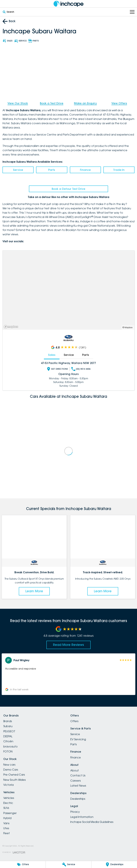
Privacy (75, 812)
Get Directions (57, 369)
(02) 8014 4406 (81, 369)
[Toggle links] (14, 852)
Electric (8, 803)
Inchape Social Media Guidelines (92, 822)
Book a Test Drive (52, 103)
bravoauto (10, 746)
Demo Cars (11, 770)
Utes (6, 828)
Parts (52, 170)
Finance (85, 170)
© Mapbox (128, 327)
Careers (75, 781)
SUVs (6, 808)
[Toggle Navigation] (132, 12)
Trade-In (119, 170)
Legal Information (82, 817)
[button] (68, 674)
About (75, 770)
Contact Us (78, 775)
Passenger (10, 813)
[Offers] (23, 865)
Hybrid (7, 818)
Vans (6, 823)
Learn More (34, 591)
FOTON (8, 751)
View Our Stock (18, 103)
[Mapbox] (12, 327)
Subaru (8, 726)
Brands (8, 721)
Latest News (78, 786)
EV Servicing (78, 739)
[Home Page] (68, 4)
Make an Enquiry (85, 103)
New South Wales (14, 780)
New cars (9, 765)
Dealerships (78, 799)
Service (18, 170)
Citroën (8, 741)
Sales (52, 355)
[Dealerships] (114, 865)
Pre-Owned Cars (14, 775)
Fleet (7, 833)
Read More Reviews (68, 645)
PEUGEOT (9, 731)
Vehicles (9, 798)
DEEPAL (8, 736)
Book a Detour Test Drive (68, 189)
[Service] (68, 865)
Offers (74, 721)
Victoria (8, 785)
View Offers (119, 103)
